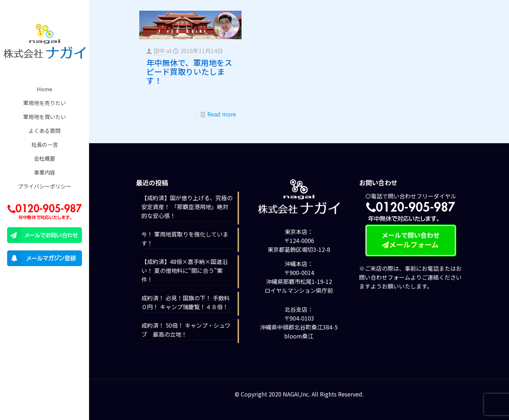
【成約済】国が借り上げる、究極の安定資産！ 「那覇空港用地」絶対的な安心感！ (187, 207)
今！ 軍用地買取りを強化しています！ (185, 238)
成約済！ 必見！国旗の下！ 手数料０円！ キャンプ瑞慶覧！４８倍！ (186, 302)
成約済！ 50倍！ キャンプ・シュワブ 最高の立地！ (186, 330)
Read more (222, 114)
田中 (159, 51)
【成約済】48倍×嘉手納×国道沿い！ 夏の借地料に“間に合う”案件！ (185, 270)
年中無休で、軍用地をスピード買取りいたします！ (189, 71)
